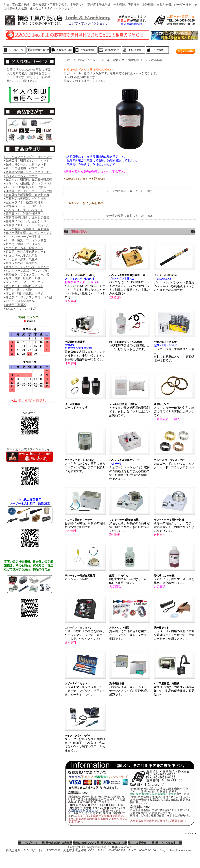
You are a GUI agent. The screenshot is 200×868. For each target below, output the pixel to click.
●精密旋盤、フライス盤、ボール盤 (27, 274)
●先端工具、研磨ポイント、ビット (27, 161)
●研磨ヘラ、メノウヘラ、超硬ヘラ (27, 267)
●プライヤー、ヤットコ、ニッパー (27, 282)
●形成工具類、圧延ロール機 (22, 278)
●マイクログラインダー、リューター (28, 157)
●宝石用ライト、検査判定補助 (24, 202)
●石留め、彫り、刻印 (18, 290)
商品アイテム (87, 60)
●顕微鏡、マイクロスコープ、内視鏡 (28, 191)
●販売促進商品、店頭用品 (21, 263)
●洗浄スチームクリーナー (21, 176)
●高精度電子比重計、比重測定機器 (27, 218)
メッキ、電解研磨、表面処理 (120, 60)
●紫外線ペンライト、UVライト (24, 206)
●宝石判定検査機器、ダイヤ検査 (25, 199)
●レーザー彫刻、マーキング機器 (25, 240)
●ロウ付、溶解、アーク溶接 (22, 244)
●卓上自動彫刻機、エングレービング (28, 233)
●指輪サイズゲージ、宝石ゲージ (25, 221)
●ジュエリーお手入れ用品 (21, 256)
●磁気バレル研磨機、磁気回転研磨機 (28, 180)
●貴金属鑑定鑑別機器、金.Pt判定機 (27, 195)
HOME (68, 60)
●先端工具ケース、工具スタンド (25, 164)
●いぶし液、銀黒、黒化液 (21, 259)
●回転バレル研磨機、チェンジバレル (28, 183)
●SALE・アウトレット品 (20, 309)
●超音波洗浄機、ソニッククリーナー (28, 172)
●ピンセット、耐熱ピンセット (24, 286)
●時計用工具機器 (15, 305)
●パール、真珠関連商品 (19, 301)
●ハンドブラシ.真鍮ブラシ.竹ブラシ (27, 271)
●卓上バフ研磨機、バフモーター (25, 168)
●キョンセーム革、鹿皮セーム (24, 248)
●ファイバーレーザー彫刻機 (22, 237)
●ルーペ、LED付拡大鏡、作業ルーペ (28, 187)
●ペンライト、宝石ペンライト (24, 210)
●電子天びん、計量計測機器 (22, 214)
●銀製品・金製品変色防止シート (25, 252)
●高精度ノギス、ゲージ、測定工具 (27, 225)
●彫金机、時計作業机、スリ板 (24, 293)
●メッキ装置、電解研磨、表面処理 (27, 229)
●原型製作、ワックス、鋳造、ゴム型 (28, 297)
